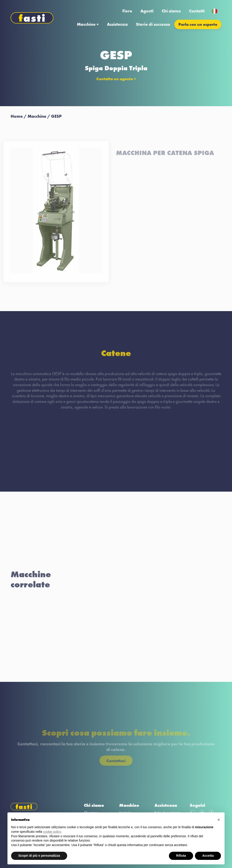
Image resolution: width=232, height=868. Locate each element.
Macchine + (88, 24)
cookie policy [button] (52, 832)
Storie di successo (153, 24)
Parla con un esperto (198, 24)
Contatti (197, 11)
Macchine (37, 116)
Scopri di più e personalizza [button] (39, 856)
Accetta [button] (208, 856)
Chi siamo (171, 11)
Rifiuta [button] (181, 856)
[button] (219, 820)
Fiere (127, 11)
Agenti (147, 11)
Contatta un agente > (116, 79)
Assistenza (117, 24)
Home (17, 116)
